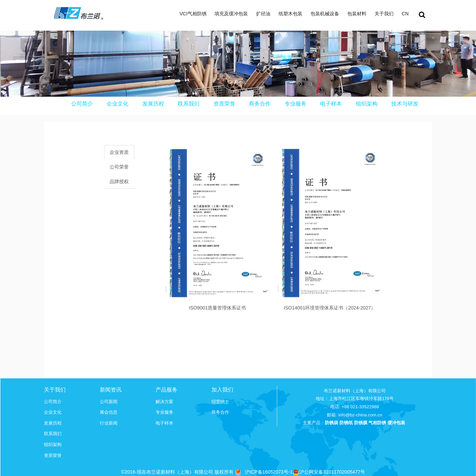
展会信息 (109, 412)
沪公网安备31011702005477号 (329, 472)
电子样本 (331, 104)
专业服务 (296, 104)
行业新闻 (109, 423)
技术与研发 (405, 104)
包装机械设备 (325, 14)
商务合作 (260, 104)
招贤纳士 (220, 402)
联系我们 (189, 104)
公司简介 (82, 104)
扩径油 (263, 14)
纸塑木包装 (290, 14)
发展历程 (153, 104)
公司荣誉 (119, 167)
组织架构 (367, 104)
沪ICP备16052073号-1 (269, 472)
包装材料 (357, 14)
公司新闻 (109, 402)
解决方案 (164, 402)
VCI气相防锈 (193, 14)
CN (405, 14)
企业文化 (117, 104)
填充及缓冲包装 (231, 14)
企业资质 (119, 152)
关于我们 (384, 14)
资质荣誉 (224, 104)
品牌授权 (119, 181)
